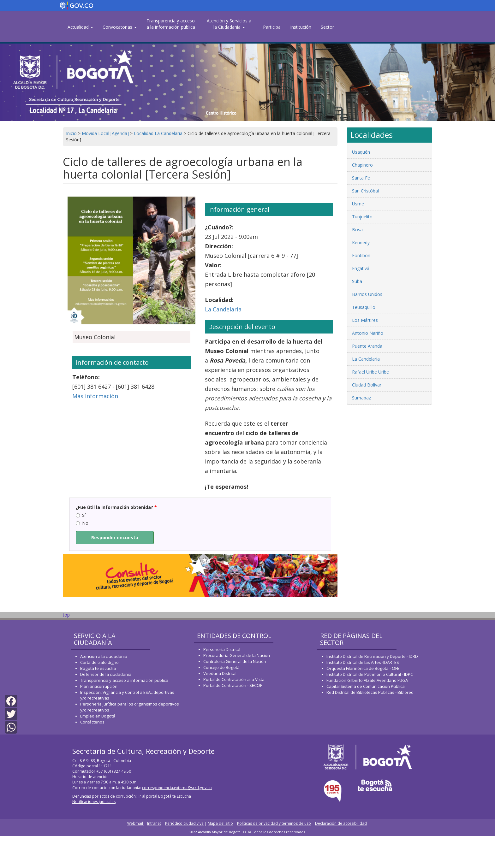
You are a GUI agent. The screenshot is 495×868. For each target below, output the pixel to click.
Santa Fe (361, 178)
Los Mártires (365, 320)
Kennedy (361, 242)
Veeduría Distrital (220, 673)
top (66, 615)
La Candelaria (223, 309)
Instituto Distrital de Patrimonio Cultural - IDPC (370, 674)
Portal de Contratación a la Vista (234, 679)
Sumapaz (361, 398)
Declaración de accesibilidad (341, 823)
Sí (81, 515)
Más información (95, 396)
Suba (357, 281)
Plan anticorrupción (99, 686)
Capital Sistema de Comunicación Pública (366, 686)
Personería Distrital (222, 649)
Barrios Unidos (367, 294)
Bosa (357, 230)
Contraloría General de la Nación (235, 661)
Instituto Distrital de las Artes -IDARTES (363, 662)
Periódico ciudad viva (184, 823)
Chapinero (362, 165)
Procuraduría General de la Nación (237, 655)
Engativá (361, 268)
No (82, 523)
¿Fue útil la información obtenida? (116, 507)
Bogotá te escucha (98, 668)
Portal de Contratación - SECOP (233, 685)
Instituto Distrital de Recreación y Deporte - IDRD (372, 656)
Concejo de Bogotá (221, 667)
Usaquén (361, 152)
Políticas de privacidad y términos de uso (274, 823)
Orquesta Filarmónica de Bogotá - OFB (363, 668)
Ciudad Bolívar (367, 385)
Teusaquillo (364, 307)
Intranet (154, 823)
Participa (272, 27)
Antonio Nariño (368, 333)
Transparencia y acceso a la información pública (171, 24)
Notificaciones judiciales (94, 802)
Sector (327, 27)
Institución (301, 27)
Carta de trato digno (99, 662)
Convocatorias (120, 27)
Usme (358, 204)
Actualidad (80, 27)
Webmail (136, 823)
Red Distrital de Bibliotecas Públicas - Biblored (370, 692)
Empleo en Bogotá (98, 716)
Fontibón (361, 255)
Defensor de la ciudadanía (106, 674)
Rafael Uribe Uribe (370, 372)
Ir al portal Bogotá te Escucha (165, 796)
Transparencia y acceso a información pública (124, 680)
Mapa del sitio (220, 823)
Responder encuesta (115, 537)
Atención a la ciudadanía (104, 656)
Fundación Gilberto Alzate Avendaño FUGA (367, 680)
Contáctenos (92, 722)
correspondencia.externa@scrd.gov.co (177, 788)
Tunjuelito (362, 217)
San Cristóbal (365, 191)
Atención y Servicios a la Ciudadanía (229, 24)
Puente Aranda (367, 346)
